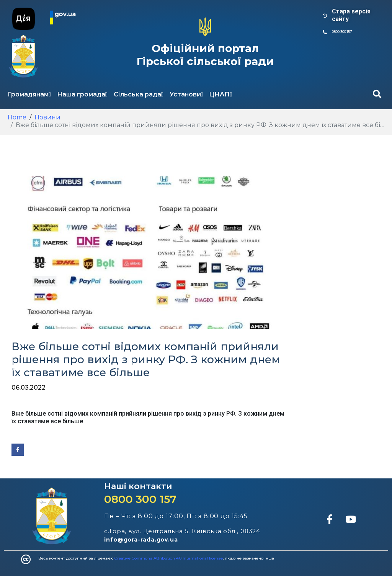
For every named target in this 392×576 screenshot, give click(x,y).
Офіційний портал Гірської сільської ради (205, 55)
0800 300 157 (140, 499)
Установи (186, 94)
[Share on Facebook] (18, 450)
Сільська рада (139, 94)
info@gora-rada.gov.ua (141, 540)
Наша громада (82, 94)
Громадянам (29, 94)
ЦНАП (220, 94)
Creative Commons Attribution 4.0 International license (169, 558)
